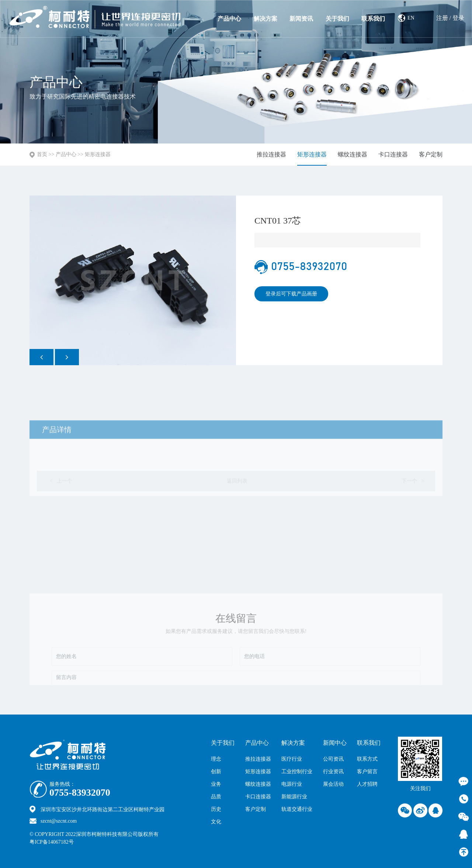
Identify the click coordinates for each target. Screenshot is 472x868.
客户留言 (367, 772)
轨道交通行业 (297, 809)
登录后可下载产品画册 (291, 294)
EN (411, 18)
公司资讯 (333, 759)
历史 (216, 809)
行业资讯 (333, 772)
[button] (41, 357)
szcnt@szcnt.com (59, 821)
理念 (216, 759)
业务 (216, 784)
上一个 (61, 506)
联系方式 (367, 759)
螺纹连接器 (353, 154)
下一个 (413, 506)
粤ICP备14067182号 (52, 842)
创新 (216, 772)
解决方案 (265, 19)
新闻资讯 (301, 19)
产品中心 (229, 19)
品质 (216, 797)
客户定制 (431, 154)
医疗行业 (292, 759)
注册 (442, 18)
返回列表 (237, 506)
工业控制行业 (297, 772)
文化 (216, 822)
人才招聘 (367, 784)
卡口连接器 (393, 154)
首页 (42, 154)
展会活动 (333, 784)
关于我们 (337, 19)
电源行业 (292, 784)
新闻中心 (335, 743)
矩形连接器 (98, 154)
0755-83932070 (80, 793)
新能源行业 (294, 797)
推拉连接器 (271, 154)
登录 (458, 18)
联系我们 (373, 19)
